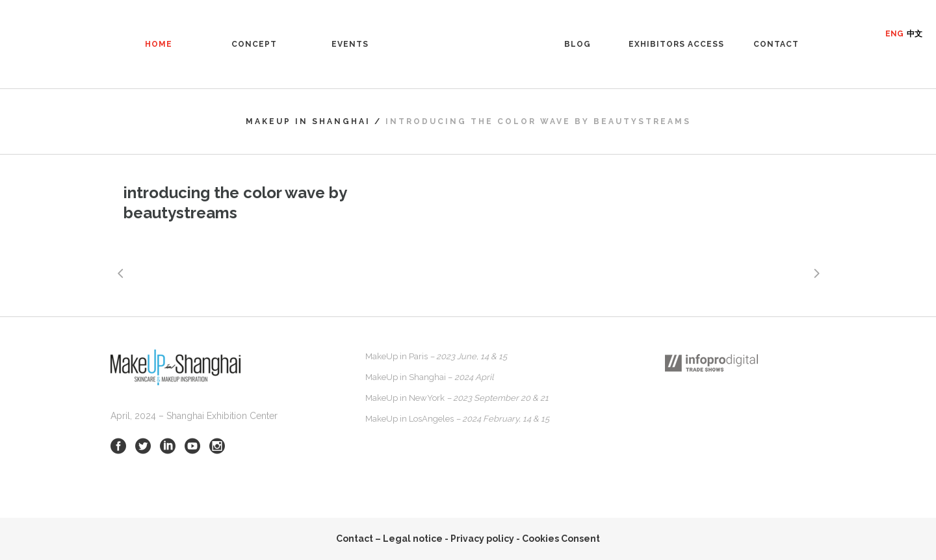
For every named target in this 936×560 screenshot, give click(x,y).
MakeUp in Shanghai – (430, 377)
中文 (915, 34)
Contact (355, 539)
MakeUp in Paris (436, 356)
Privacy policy (482, 539)
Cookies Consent (561, 539)
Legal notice (413, 539)
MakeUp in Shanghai (308, 121)
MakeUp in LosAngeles (457, 419)
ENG (894, 34)
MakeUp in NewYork (457, 398)
